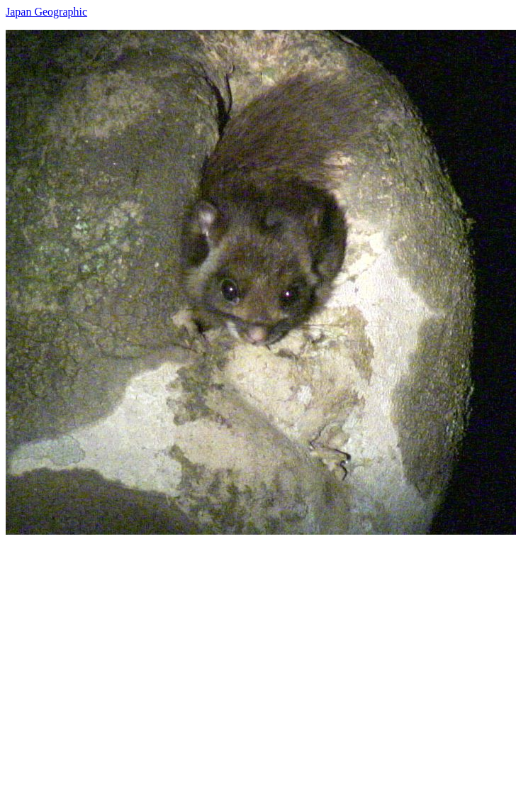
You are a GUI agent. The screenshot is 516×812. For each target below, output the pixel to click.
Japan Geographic (46, 12)
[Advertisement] (133, 668)
